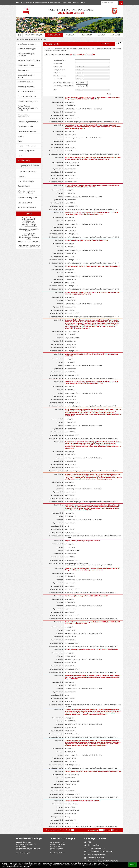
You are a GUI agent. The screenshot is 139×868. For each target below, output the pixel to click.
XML (102, 44)
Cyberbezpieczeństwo (26, 127)
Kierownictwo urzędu (26, 82)
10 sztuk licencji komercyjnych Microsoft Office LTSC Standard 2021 (86, 596)
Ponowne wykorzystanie (97, 848)
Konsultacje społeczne (26, 87)
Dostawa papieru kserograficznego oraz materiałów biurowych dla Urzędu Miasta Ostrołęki (93, 771)
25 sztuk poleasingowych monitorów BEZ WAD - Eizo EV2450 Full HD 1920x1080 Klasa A (92, 266)
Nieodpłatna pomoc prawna (28, 101)
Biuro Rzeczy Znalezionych (28, 44)
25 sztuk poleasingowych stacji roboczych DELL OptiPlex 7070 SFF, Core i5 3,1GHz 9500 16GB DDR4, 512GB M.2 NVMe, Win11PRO (92, 293)
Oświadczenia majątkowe (27, 131)
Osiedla (101, 35)
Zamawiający (58, 67)
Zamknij (133, 865)
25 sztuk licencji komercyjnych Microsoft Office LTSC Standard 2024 (86, 240)
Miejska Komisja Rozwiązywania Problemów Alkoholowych (28, 108)
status (55, 90)
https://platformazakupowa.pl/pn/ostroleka (82, 55)
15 (66, 830)
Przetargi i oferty (24, 160)
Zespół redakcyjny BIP (23, 853)
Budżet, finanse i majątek (27, 49)
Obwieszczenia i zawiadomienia (24, 116)
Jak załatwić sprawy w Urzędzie (26, 76)
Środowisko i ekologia (26, 181)
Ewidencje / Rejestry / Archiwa (29, 60)
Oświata (21, 136)
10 (63, 830)
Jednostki (115, 35)
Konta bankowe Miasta (26, 92)
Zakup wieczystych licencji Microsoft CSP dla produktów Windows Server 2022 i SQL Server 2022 (91, 355)
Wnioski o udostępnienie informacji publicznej (27, 192)
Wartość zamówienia (60, 76)
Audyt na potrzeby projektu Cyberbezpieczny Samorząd (82, 541)
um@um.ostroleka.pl (31, 226)
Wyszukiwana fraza (59, 60)
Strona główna (21, 39)
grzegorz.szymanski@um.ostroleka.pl (28, 849)
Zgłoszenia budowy (25, 203)
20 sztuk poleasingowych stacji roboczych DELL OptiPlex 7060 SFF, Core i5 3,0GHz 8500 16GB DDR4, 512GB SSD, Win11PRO (92, 623)
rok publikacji (58, 79)
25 (73, 830)
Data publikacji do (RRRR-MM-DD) (64, 86)
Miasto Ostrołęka (34, 35)
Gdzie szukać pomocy (26, 65)
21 (118, 830)
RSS (108, 44)
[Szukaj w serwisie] (109, 3)
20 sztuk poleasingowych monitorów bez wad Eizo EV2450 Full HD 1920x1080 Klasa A (91, 650)
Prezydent (70, 35)
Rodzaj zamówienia (60, 70)
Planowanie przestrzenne (27, 146)
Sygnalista (22, 176)
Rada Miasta (86, 35)
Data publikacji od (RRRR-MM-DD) (64, 82)
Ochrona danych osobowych (28, 122)
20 (69, 830)
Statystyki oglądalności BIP (97, 855)
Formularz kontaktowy (57, 853)
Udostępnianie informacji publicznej (100, 851)
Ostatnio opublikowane (96, 858)
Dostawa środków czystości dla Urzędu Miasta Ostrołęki (82, 801)
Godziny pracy (23, 70)
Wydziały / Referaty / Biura (28, 198)
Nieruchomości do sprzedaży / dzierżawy (31, 166)
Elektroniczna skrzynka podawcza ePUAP (29, 238)
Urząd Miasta (54, 35)
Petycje (21, 141)
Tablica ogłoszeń (24, 186)
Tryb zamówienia (59, 73)
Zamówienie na (58, 64)
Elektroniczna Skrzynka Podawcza (26, 55)
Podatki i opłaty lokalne (26, 151)
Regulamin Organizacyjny (27, 172)
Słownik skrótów (94, 845)
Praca (20, 156)
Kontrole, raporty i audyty (27, 96)
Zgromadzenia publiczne (27, 207)
